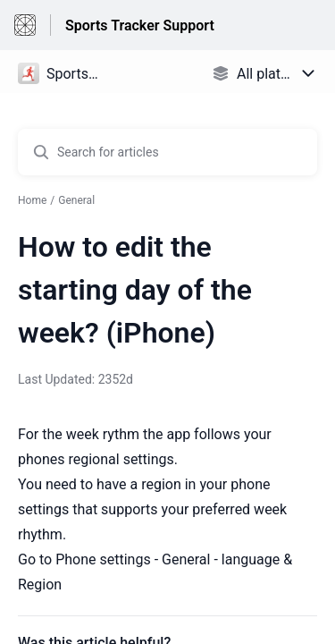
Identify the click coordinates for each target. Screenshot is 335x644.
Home (32, 200)
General (76, 200)
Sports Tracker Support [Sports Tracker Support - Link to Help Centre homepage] (140, 25)
